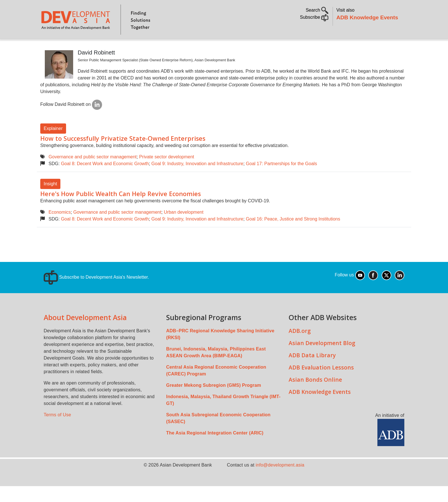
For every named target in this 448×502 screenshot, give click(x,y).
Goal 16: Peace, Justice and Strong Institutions (293, 235)
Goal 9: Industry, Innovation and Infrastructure (197, 179)
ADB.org (300, 347)
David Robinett (96, 68)
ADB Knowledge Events (367, 17)
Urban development (184, 228)
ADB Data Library (312, 371)
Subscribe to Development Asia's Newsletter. (96, 293)
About (70, 47)
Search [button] (317, 10)
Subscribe (314, 17)
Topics (95, 47)
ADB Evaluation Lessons (321, 383)
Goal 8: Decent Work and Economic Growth (105, 179)
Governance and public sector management (92, 173)
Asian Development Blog (322, 359)
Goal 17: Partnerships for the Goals (281, 179)
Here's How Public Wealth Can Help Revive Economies (121, 210)
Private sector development (167, 173)
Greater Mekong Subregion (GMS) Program (214, 401)
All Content (256, 47)
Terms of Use (57, 431)
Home (48, 47)
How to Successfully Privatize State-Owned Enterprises (123, 154)
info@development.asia (280, 481)
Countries (130, 47)
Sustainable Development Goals (192, 47)
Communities (293, 47)
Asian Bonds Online (315, 395)
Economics (60, 228)
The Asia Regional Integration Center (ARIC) (215, 449)
